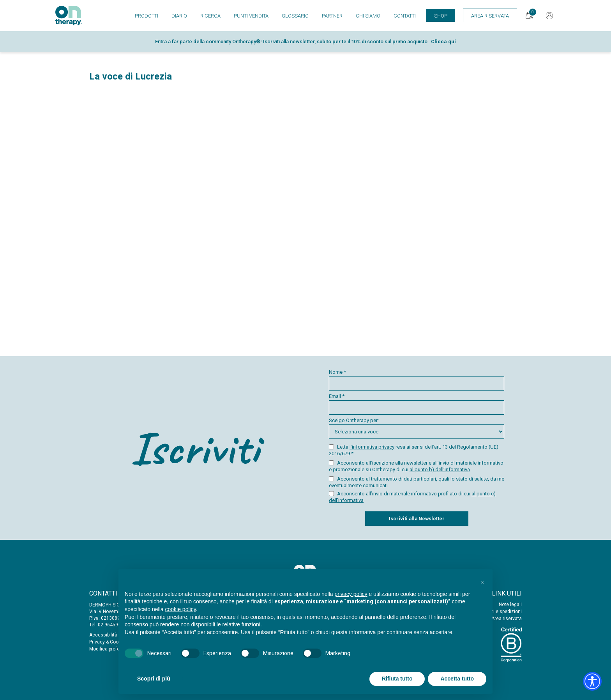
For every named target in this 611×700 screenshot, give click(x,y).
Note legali (510, 605)
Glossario (295, 16)
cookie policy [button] (181, 609)
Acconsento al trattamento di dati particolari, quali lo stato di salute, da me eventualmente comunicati (417, 482)
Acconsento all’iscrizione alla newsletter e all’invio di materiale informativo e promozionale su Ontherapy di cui (416, 466)
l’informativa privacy (372, 447)
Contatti (405, 16)
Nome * (417, 380)
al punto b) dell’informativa (440, 469)
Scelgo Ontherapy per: (417, 428)
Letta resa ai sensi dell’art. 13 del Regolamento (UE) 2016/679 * (414, 450)
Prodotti (147, 16)
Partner (332, 16)
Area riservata (507, 619)
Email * (417, 404)
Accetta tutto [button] (457, 679)
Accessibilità (103, 635)
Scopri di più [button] (154, 679)
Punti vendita (251, 16)
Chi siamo (368, 16)
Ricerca (210, 16)
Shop (441, 16)
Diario (179, 16)
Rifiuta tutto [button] (397, 679)
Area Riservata (490, 16)
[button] (482, 581)
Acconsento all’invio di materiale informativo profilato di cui (412, 497)
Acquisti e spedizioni (499, 612)
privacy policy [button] (351, 594)
